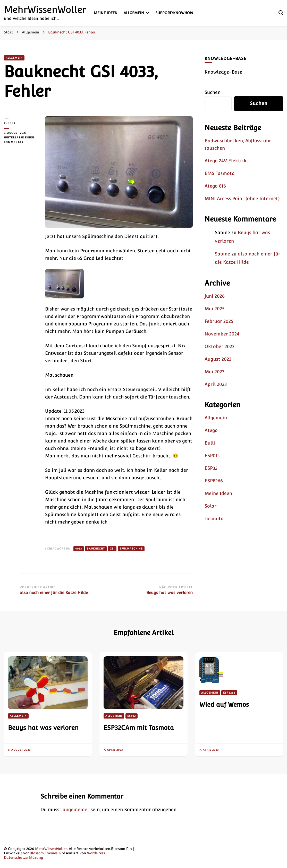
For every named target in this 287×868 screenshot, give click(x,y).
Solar (210, 506)
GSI (112, 549)
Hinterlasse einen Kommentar (21, 140)
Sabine (222, 254)
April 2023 (216, 384)
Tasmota (214, 519)
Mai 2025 (214, 309)
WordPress (96, 853)
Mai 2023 (214, 372)
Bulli (210, 443)
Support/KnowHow (174, 13)
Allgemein (134, 13)
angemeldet (76, 809)
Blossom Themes (44, 853)
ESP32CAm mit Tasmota (139, 728)
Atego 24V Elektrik (226, 161)
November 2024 (222, 334)
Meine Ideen (106, 13)
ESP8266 (214, 481)
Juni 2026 (215, 296)
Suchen (213, 92)
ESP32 (211, 468)
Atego (211, 430)
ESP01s (212, 455)
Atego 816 (215, 186)
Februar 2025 (219, 321)
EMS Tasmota (220, 173)
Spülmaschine (131, 549)
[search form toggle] (281, 13)
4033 (79, 549)
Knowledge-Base (223, 72)
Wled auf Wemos (224, 705)
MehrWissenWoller (45, 10)
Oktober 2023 (220, 346)
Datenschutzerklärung (23, 857)
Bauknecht (96, 549)
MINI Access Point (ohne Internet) (242, 198)
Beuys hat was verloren (43, 728)
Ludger (10, 123)
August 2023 (218, 359)
